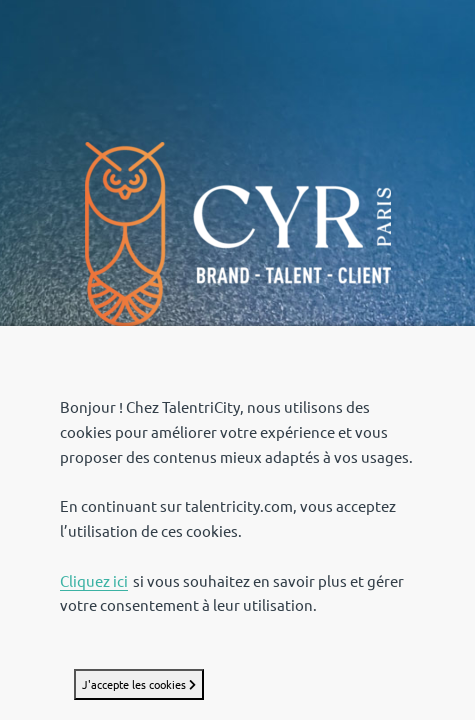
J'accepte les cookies (139, 684)
